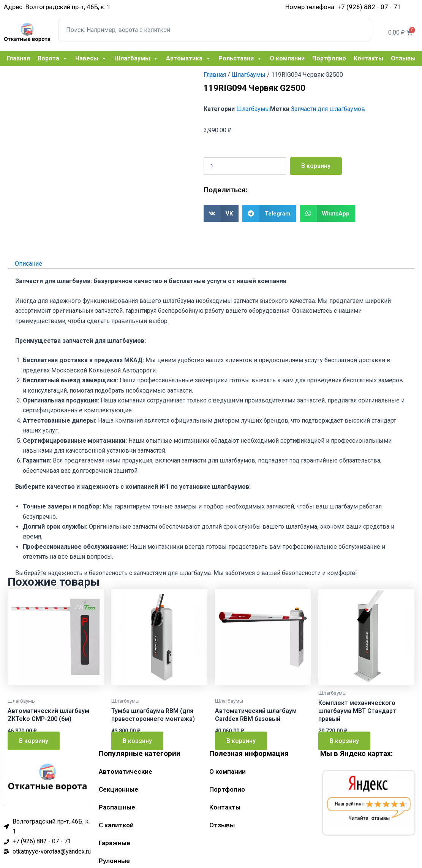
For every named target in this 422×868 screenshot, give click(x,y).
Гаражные (115, 843)
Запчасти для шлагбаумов (328, 109)
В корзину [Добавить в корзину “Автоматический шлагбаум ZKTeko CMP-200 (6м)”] (34, 741)
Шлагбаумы (136, 59)
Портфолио (329, 58)
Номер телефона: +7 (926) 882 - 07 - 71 (343, 7)
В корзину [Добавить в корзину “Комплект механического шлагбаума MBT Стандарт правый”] (344, 741)
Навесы (91, 59)
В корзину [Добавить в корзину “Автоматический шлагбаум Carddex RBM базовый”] (241, 741)
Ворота (53, 59)
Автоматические (126, 771)
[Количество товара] (245, 166)
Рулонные (114, 861)
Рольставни (240, 59)
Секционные (119, 789)
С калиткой (116, 825)
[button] (221, 213)
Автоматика (188, 59)
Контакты (368, 58)
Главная (18, 58)
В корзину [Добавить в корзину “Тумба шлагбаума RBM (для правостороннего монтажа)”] (137, 741)
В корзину (316, 166)
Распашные (117, 807)
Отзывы (403, 58)
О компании (287, 58)
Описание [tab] (28, 263)
